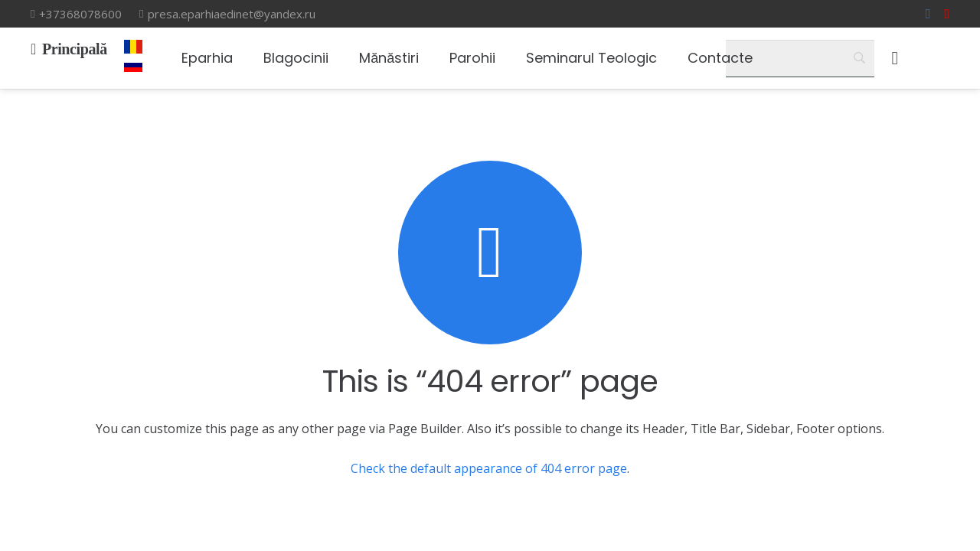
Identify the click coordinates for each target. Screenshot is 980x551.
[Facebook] (928, 14)
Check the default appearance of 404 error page (489, 468)
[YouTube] (947, 14)
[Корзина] (895, 58)
